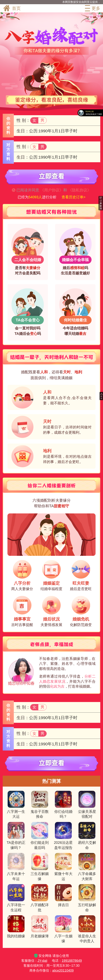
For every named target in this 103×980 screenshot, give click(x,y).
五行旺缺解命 (87, 898)
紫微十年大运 (63, 867)
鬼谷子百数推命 (40, 805)
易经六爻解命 (87, 836)
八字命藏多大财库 (87, 867)
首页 (12, 8)
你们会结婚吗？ (63, 805)
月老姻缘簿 (40, 927)
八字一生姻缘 (63, 929)
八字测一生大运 (16, 805)
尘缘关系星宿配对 (87, 805)
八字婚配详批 (40, 898)
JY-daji (43, 961)
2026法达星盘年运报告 (63, 836)
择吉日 (63, 896)
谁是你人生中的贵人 (87, 929)
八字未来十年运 (16, 867)
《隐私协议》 (80, 190)
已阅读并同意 (28, 190)
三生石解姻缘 (40, 867)
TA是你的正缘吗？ (16, 836)
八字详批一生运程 (16, 898)
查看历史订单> (73, 197)
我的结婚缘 (16, 927)
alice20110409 (63, 971)
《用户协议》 (52, 190)
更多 (92, 8)
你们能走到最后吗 (40, 836)
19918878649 (72, 961)
